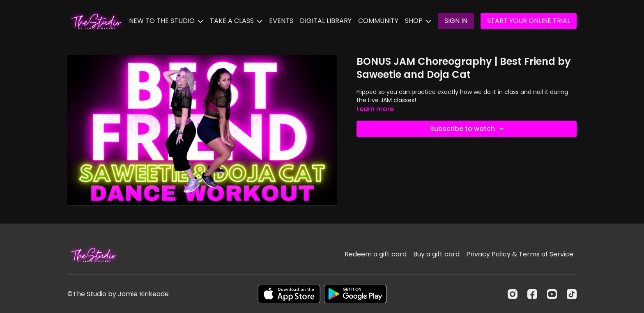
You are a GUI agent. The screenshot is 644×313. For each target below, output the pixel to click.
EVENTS (281, 21)
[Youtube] (552, 294)
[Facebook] (532, 294)
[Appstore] (289, 294)
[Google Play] (355, 294)
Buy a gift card (436, 254)
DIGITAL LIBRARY (326, 21)
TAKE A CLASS (236, 21)
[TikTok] (572, 294)
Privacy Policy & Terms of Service (520, 254)
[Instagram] (513, 294)
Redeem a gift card (376, 254)
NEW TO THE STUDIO (166, 21)
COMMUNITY (378, 21)
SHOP (418, 21)
